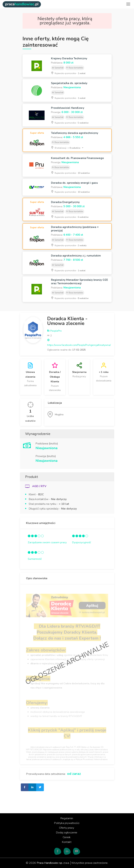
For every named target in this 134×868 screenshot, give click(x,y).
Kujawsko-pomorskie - (68, 73)
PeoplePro (54, 331)
